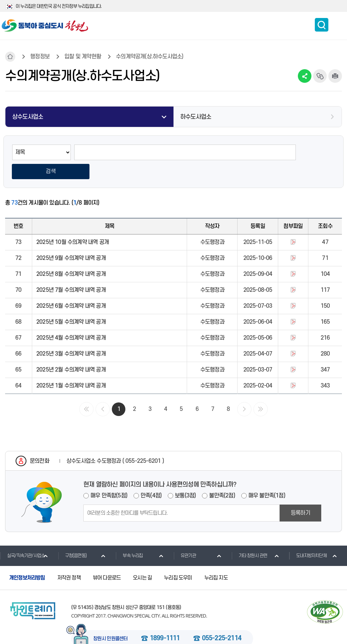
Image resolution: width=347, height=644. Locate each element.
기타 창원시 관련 (249, 537)
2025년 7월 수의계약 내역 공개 (71, 271)
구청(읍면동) (72, 537)
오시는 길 (142, 559)
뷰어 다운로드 (107, 559)
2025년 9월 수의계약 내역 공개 (71, 240)
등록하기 (300, 494)
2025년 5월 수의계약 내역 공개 (71, 303)
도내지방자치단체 (308, 537)
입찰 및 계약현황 (83, 57)
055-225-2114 (222, 620)
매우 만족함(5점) (109, 477)
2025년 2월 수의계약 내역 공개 (71, 351)
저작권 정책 (69, 559)
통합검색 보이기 (322, 25)
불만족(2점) (222, 477)
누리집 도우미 (178, 559)
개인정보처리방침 (27, 559)
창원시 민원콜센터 (110, 620)
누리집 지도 (216, 559)
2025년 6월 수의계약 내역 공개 (71, 287)
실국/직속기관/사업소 (22, 537)
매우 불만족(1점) (267, 477)
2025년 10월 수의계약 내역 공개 (73, 224)
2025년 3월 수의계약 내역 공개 (71, 335)
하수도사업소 (196, 117)
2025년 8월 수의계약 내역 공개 (71, 255)
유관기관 (185, 537)
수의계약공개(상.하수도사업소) (150, 57)
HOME (10, 57)
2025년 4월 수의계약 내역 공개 (71, 319)
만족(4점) (151, 477)
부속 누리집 (129, 537)
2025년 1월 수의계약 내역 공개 (71, 367)
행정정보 (40, 57)
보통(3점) (185, 477)
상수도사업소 (28, 117)
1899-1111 (165, 620)
